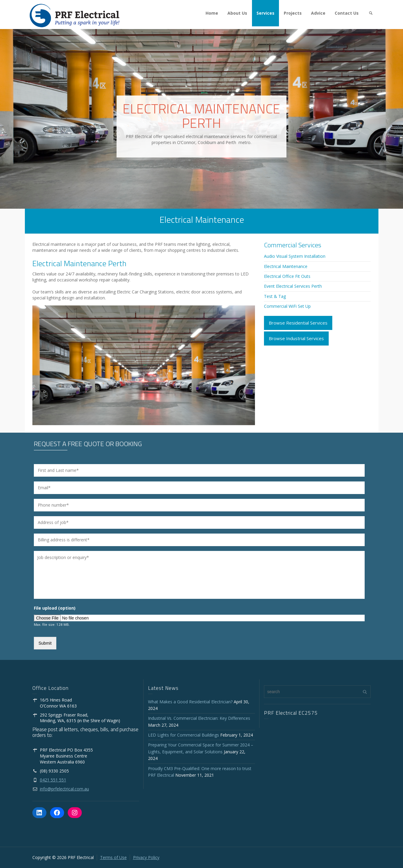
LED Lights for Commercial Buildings (184, 735)
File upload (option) (55, 608)
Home (212, 13)
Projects (293, 13)
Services (265, 13)
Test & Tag (275, 296)
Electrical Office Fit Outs (287, 276)
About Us (237, 13)
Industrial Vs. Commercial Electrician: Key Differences (200, 718)
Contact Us (347, 13)
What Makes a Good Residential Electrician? (190, 702)
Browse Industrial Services (296, 338)
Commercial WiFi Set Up (287, 306)
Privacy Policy (146, 857)
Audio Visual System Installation (295, 256)
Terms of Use (113, 857)
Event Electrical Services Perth (293, 286)
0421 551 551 (53, 780)
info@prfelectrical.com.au (64, 789)
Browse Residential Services (298, 323)
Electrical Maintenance (286, 266)
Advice (318, 13)
